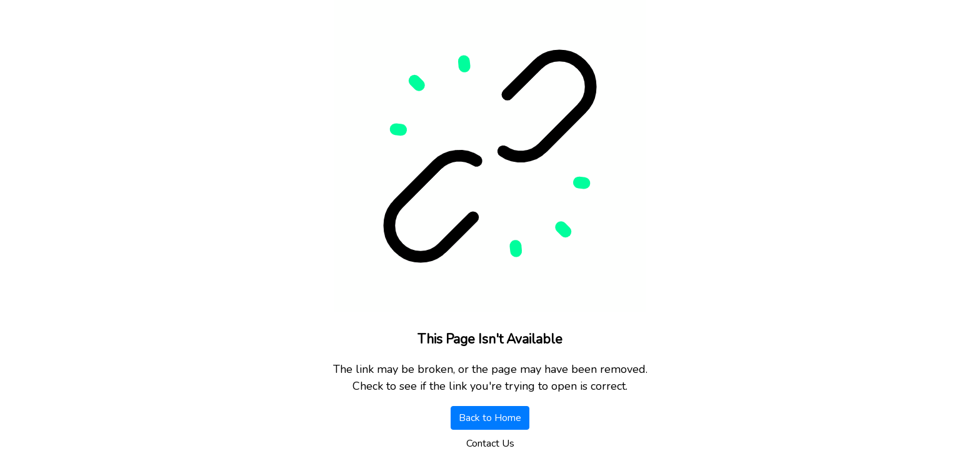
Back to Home (490, 418)
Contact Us (490, 444)
